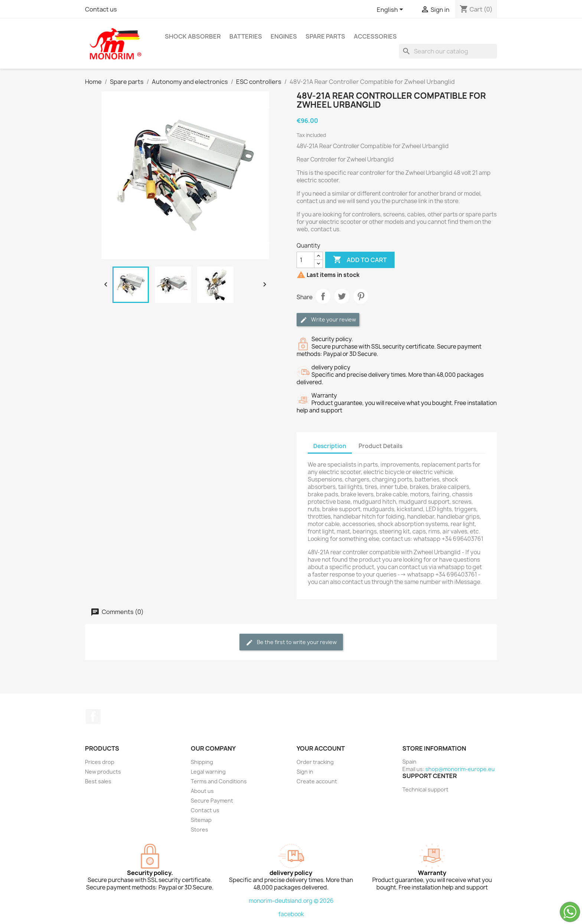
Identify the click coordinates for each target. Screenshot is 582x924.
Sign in (305, 772)
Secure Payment (212, 801)
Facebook (93, 716)
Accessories (375, 36)
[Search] (448, 51)
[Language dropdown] (391, 10)
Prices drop (100, 762)
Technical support (425, 789)
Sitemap (201, 820)
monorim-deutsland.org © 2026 (291, 901)
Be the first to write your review (291, 642)
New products (103, 772)
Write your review (328, 320)
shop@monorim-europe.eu (460, 769)
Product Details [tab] (380, 446)
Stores (200, 830)
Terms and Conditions (219, 781)
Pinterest (361, 296)
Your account (321, 748)
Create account (317, 781)
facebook (291, 914)
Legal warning (208, 772)
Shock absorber (193, 36)
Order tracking (315, 762)
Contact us (101, 9)
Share (323, 296)
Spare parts (325, 36)
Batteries (246, 36)
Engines (284, 36)
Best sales (98, 781)
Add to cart (360, 260)
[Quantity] (305, 260)
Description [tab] (330, 446)
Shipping (202, 762)
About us (202, 791)
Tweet (342, 296)
